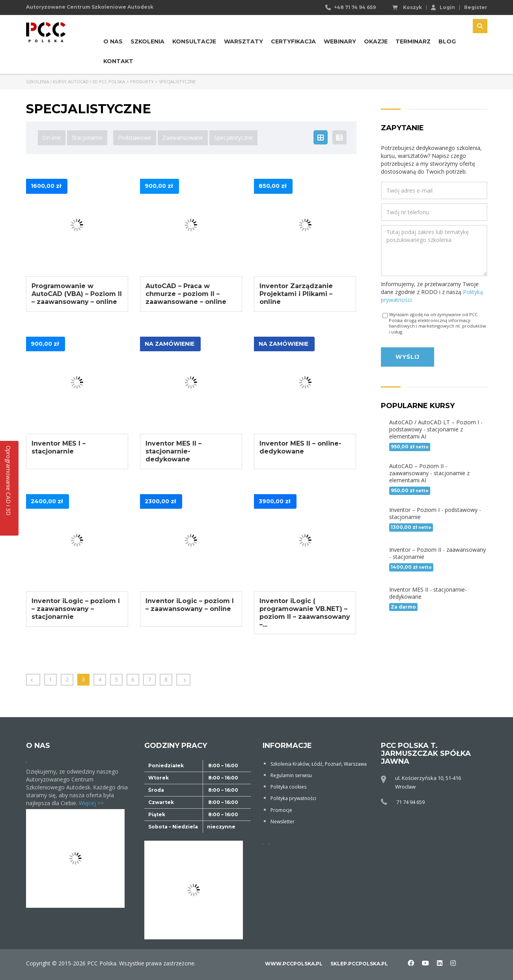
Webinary (340, 41)
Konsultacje (194, 41)
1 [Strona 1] (50, 679)
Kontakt (118, 61)
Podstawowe (135, 138)
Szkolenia (147, 41)
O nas (113, 41)
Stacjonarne (87, 138)
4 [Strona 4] (100, 679)
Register (476, 7)
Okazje (376, 41)
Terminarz (413, 41)
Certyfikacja (293, 41)
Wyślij (408, 357)
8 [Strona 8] (166, 679)
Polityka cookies (288, 787)
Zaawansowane (183, 138)
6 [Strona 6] (133, 679)
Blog (447, 41)
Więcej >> (91, 803)
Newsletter (283, 821)
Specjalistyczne (233, 138)
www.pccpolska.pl (294, 964)
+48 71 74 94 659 (355, 7)
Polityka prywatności (293, 798)
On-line (52, 138)
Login (443, 7)
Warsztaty (243, 41)
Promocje (281, 810)
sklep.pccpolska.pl (359, 964)
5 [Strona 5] (116, 679)
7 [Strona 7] (149, 679)
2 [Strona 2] (67, 679)
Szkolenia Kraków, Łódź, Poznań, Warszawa (319, 764)
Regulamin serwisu (291, 775)
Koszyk (407, 7)
